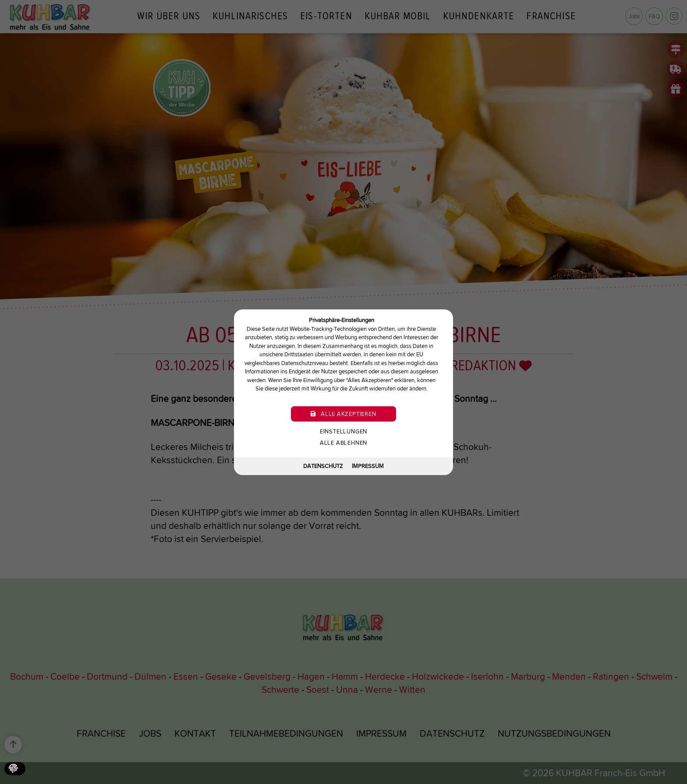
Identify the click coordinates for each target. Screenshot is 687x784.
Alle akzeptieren (343, 413)
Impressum (368, 466)
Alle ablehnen (343, 442)
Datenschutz (323, 466)
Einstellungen (343, 431)
